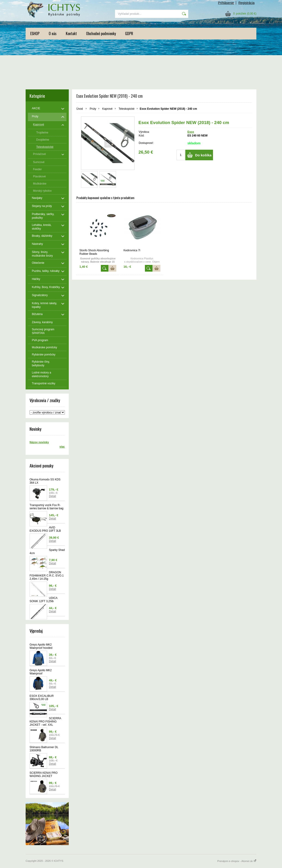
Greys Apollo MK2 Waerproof (41, 672)
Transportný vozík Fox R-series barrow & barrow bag (46, 507)
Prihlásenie (226, 3)
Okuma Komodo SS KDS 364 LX (45, 481)
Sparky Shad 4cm (47, 552)
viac (62, 447)
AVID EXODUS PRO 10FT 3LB (45, 529)
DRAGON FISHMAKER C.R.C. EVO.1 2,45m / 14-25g (47, 576)
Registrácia (246, 3)
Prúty (93, 109)
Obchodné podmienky (101, 33)
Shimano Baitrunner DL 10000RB (44, 749)
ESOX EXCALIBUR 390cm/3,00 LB (42, 698)
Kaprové (107, 109)
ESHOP (35, 33)
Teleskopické (127, 109)
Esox (191, 132)
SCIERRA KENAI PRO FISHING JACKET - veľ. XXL (45, 722)
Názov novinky (39, 442)
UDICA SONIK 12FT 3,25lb (43, 600)
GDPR (129, 33)
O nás (53, 33)
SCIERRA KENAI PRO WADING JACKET (43, 774)
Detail (52, 496)
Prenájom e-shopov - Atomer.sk (237, 861)
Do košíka (203, 155)
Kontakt (71, 33)
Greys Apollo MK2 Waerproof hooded (41, 646)
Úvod (80, 109)
